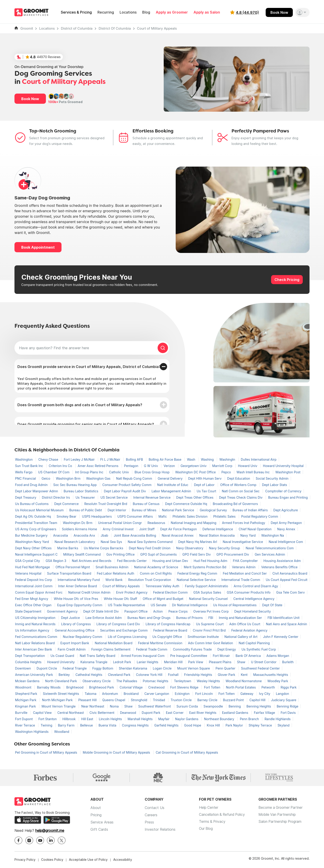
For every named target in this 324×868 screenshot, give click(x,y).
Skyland (284, 725)
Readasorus (157, 523)
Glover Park (227, 675)
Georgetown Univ (194, 466)
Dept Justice (71, 618)
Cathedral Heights (89, 675)
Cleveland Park (119, 675)
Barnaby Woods (49, 687)
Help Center (209, 808)
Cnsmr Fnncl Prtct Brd (210, 630)
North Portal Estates (241, 687)
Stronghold (140, 700)
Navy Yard (248, 535)
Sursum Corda (188, 706)
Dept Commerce (67, 504)
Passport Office (136, 611)
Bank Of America (249, 656)
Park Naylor (235, 725)
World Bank (114, 580)
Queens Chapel (114, 700)
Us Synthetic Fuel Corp (259, 649)
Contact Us (155, 808)
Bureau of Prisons (190, 618)
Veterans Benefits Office (279, 567)
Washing (208, 459)
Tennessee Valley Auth (163, 586)
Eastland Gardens (236, 713)
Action (158, 611)
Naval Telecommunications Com (270, 548)
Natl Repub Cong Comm (134, 478)
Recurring (106, 12)
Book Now (279, 12)
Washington (24, 459)
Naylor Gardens (187, 719)
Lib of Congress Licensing (128, 637)
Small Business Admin (112, 567)
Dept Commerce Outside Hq (187, 504)
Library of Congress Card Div (119, 624)
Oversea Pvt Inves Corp (211, 611)
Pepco (227, 472)
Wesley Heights (209, 681)
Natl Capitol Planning (254, 643)
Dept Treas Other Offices (195, 497)
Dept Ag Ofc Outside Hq (34, 516)
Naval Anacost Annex (178, 535)
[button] (302, 12)
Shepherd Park (27, 694)
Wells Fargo (24, 472)
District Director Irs (56, 497)
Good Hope (193, 725)
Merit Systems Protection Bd (206, 567)
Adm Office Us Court (245, 624)
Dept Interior (117, 510)
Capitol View (43, 713)
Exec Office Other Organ (34, 605)
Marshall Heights (141, 719)
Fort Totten (213, 687)
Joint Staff (147, 529)
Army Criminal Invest (119, 529)
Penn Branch (250, 719)
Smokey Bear (67, 516)
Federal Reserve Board (171, 630)
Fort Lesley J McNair (80, 459)
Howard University (61, 662)
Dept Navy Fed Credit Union (150, 548)
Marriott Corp (223, 466)
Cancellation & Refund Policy (223, 815)
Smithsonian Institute (204, 637)
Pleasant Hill (88, 700)
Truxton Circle (182, 700)
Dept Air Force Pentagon (179, 529)
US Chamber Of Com (54, 472)
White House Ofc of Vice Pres (76, 599)
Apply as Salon (207, 12)
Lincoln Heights (111, 719)
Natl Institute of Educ (173, 485)
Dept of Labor (205, 485)
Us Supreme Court (210, 624)
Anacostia (61, 535)
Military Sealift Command (83, 554)
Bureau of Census (147, 504)
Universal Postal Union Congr (121, 523)
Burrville (22, 713)
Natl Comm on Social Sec (241, 491)
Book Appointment (38, 247)
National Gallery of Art (241, 637)
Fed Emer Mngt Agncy (32, 599)
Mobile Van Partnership (281, 815)
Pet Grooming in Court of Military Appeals (47, 752)
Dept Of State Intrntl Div (101, 611)
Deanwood (129, 713)
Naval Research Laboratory (75, 542)
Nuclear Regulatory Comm (83, 637)
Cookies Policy (52, 860)
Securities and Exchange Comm (124, 630)
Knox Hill (214, 725)
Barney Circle (208, 700)
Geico (46, 478)
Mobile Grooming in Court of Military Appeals (117, 752)
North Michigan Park (58, 700)
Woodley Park (278, 681)
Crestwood (157, 687)
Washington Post (288, 472)
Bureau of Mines (144, 510)
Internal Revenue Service (153, 497)
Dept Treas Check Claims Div (241, 497)
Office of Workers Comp (239, 485)
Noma (115, 706)
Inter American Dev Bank (34, 649)
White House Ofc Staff (121, 599)
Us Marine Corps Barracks (104, 548)
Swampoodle (214, 706)
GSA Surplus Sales (208, 592)
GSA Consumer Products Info (249, 592)
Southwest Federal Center (260, 668)
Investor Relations (160, 830)
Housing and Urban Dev (171, 561)
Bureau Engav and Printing (288, 497)
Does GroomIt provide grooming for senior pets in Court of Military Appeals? (86, 424)
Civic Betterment (102, 713)
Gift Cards (99, 830)
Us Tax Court (207, 491)
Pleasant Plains (221, 662)
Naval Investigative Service (243, 542)
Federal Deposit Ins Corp (34, 580)
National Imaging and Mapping (194, 523)
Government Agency (63, 611)
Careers (151, 815)
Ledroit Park (123, 662)
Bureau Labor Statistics (82, 491)
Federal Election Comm (171, 592)
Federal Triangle (75, 668)
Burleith (288, 662)
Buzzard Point (234, 700)
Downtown (24, 668)
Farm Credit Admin (72, 649)
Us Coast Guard (63, 656)
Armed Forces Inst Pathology (244, 523)
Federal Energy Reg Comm (198, 573)
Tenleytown (183, 681)
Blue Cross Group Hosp (153, 472)
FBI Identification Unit (284, 618)
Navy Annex (286, 529)
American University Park (35, 675)
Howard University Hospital (283, 466)
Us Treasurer (86, 497)
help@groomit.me (50, 831)
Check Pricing (287, 280)
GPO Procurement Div (233, 554)
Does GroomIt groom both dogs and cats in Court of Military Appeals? (80, 405)
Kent (245, 675)
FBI (211, 618)
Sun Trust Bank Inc (30, 466)
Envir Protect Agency (132, 592)
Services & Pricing (76, 12)
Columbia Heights (29, 662)
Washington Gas (99, 478)
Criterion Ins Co (61, 466)
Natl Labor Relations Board (35, 643)
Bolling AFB (135, 459)
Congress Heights (136, 725)
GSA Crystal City (28, 561)
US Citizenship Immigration (36, 618)
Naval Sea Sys (112, 542)
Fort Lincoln (204, 694)
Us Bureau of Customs (32, 504)
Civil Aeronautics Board (290, 573)
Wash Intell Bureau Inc (254, 472)
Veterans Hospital (29, 573)
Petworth (269, 687)
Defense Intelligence (218, 529)
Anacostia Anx (85, 535)
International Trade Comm (241, 580)
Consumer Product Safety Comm (127, 485)
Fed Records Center (132, 561)
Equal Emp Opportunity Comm (80, 605)
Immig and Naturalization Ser (241, 618)
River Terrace (26, 725)
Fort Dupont (24, 719)
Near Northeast (93, 706)
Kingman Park (26, 706)
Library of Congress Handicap (168, 624)
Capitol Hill (258, 700)
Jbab (105, 535)
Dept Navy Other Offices (34, 548)
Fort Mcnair (222, 656)
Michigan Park (26, 700)
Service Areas (102, 822)
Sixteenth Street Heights (61, 694)
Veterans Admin (244, 567)
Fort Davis (288, 713)
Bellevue (87, 725)
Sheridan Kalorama (134, 668)
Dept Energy (227, 649)
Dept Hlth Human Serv (205, 478)
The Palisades (127, 681)
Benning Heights (259, 706)
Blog (146, 12)
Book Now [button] (30, 99)
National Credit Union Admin (90, 592)
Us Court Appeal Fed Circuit (286, 580)
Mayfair (164, 719)
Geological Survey (214, 510)
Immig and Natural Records (36, 624)
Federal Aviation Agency (249, 630)
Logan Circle (163, 668)
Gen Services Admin (270, 554)
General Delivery (171, 478)
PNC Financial (26, 478)
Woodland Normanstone (244, 681)
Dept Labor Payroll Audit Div (125, 491)
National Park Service (178, 510)
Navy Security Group (225, 548)
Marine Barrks (68, 548)
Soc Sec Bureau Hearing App (75, 485)
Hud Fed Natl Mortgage (33, 567)
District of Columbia (77, 28)
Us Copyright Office (168, 637)
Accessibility (123, 860)
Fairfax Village (265, 713)
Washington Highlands (32, 732)
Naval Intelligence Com (286, 542)
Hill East (88, 719)
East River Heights (203, 713)
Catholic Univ (119, 472)
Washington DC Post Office (196, 472)
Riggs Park (289, 687)
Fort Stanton (48, 719)
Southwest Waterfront (155, 706)
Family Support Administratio (207, 586)
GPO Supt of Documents (159, 554)
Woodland (62, 732)
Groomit (27, 28)
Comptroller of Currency (283, 491)
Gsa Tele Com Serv (290, 592)
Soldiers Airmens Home (80, 529)
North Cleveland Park (61, 681)
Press (149, 822)
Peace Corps (179, 611)
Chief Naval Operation (255, 529)
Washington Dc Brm (78, 523)
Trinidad (159, 700)
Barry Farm (67, 725)
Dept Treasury (26, 497)
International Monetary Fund (79, 580)
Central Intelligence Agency (254, 599)
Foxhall (174, 675)
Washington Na (273, 535)
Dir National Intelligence (190, 605)
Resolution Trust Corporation (150, 580)
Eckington (183, 694)
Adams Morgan (278, 656)
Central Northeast (71, 713)
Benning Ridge (288, 706)
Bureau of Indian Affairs (251, 510)
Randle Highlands (278, 719)
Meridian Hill (174, 662)
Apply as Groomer (172, 12)
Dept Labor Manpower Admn (37, 491)
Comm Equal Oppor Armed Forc (39, 592)
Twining (47, 725)
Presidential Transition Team (37, 523)
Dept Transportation (31, 656)
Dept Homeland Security (253, 611)
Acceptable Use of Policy (88, 860)
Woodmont (24, 687)
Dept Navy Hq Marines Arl (198, 542)
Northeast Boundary (219, 719)
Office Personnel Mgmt (73, 567)
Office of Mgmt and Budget (163, 599)
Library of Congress (76, 624)
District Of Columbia (115, 28)
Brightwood (75, 687)
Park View (196, 662)
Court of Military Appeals (157, 28)
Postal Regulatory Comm (260, 516)
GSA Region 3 (56, 561)
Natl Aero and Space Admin (286, 624)
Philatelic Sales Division (190, 516)
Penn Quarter (226, 668)
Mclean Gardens (28, 681)
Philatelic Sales (225, 516)
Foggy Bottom (103, 668)
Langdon (282, 694)
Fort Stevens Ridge (185, 687)
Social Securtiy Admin (272, 478)
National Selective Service (197, 580)
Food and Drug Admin (32, 485)
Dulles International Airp (259, 459)
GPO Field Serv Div (197, 554)
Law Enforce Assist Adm (104, 618)
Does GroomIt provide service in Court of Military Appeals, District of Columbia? (89, 367)
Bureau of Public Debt (86, 510)
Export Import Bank (75, 643)
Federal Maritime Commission (161, 643)
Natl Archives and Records (92, 561)
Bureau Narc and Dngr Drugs (149, 618)
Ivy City (265, 694)
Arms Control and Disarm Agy (256, 586)
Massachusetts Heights (271, 675)
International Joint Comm (34, 586)
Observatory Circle (97, 681)
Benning (235, 706)
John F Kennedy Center (281, 637)
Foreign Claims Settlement (111, 649)
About (96, 808)
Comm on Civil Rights (156, 573)
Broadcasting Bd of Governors (235, 504)
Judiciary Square (284, 700)
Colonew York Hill (150, 675)
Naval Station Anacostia (217, 535)
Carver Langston (157, 694)
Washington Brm (69, 478)
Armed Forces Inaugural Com (143, 656)
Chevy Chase (49, 459)
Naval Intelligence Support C (37, 554)
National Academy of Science (157, 567)
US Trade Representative (127, 605)
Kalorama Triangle (94, 662)
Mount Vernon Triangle (59, 706)
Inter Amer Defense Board (78, 586)
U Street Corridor (264, 662)
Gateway (247, 694)
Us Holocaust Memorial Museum (40, 510)
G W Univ (151, 466)
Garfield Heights (167, 725)
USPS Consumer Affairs (136, 516)
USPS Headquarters (97, 516)
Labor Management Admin (172, 491)
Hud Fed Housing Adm (211, 561)
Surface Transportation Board (70, 573)
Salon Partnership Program (284, 822)
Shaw (242, 662)
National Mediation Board (114, 643)
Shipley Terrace (261, 725)
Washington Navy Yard (33, 542)
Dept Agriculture (286, 510)
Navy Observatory (190, 548)
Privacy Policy (25, 860)
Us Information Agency (33, 630)
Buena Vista (108, 725)
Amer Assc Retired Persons (99, 466)
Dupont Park (151, 713)
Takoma (91, 694)
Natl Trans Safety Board (98, 656)
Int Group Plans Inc (90, 472)
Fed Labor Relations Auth (116, 573)
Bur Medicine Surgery (32, 535)
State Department (29, 611)
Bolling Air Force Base (165, 459)
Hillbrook (70, 719)
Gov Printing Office (121, 554)
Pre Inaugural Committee (189, 656)
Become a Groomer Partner (284, 808)
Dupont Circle (47, 668)
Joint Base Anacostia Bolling (135, 535)
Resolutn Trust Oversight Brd (106, 504)
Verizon (170, 466)
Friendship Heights (199, 675)
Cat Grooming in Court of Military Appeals (187, 752)
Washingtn (228, 459)
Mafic (163, 516)
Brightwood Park (102, 687)
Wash (192, 459)
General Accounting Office (75, 630)
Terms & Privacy (213, 822)
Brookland (132, 694)
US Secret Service (114, 497)
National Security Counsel (209, 599)
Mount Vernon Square (194, 668)
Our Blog (206, 830)
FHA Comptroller (246, 561)
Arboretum (110, 694)
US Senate (159, 605)
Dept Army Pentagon (286, 523)
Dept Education (239, 478)
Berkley (65, 675)
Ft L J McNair (111, 459)
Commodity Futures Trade (193, 649)
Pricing (96, 815)
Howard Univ (248, 466)
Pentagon (132, 466)
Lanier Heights (148, 662)
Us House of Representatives (235, 605)
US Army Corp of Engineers (36, 529)
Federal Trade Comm (152, 649)
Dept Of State (272, 605)
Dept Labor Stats (275, 485)
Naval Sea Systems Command (151, 542)
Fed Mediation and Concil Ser (245, 573)
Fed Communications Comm (37, 637)
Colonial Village (132, 687)
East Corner (175, 713)
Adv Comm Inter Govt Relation (211, 643)
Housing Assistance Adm (282, 561)
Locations (128, 12)
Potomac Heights (156, 681)
